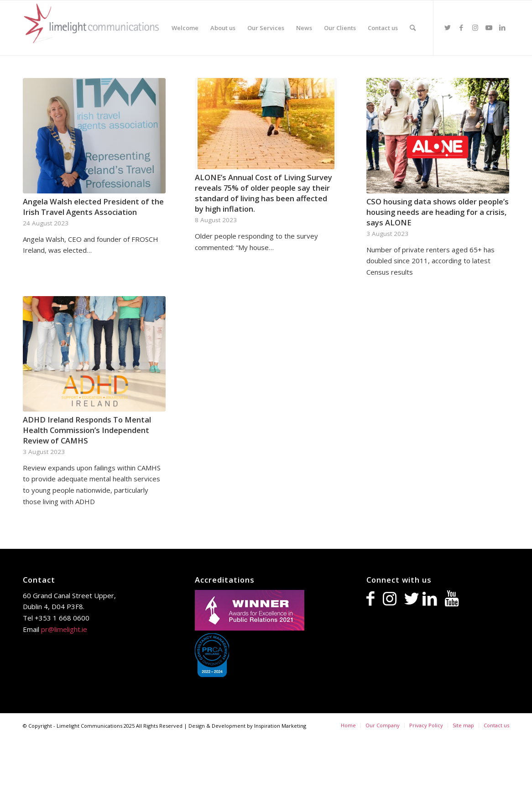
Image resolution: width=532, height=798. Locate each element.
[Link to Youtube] (489, 27)
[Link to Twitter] (448, 27)
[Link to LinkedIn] (502, 27)
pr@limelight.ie (64, 629)
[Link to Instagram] (475, 27)
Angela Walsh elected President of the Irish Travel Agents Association (93, 207)
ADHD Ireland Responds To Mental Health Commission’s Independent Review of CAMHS (87, 430)
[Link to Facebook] (461, 27)
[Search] (413, 28)
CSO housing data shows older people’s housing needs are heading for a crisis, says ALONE (438, 212)
